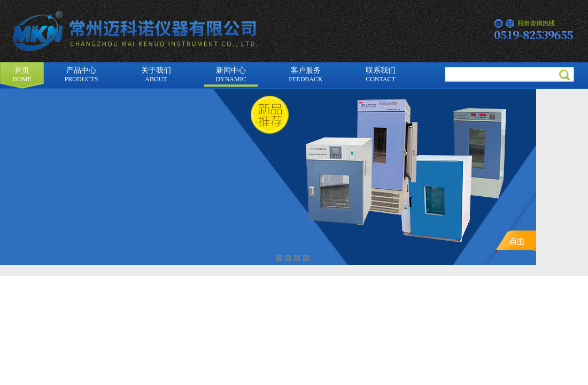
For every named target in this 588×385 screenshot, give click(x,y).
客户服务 (305, 75)
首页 (22, 75)
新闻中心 (231, 75)
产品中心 (82, 75)
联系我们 (381, 75)
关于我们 (156, 75)
